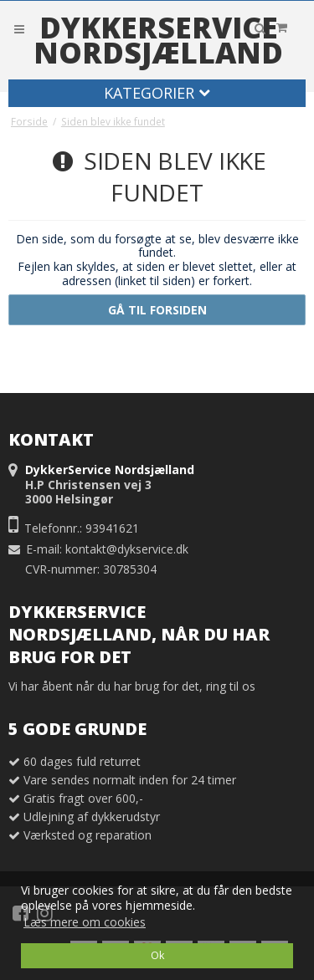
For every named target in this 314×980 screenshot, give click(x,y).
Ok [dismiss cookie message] (157, 955)
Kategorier (157, 93)
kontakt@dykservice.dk (127, 549)
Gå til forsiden (157, 310)
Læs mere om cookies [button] (85, 922)
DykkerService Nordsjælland (158, 40)
